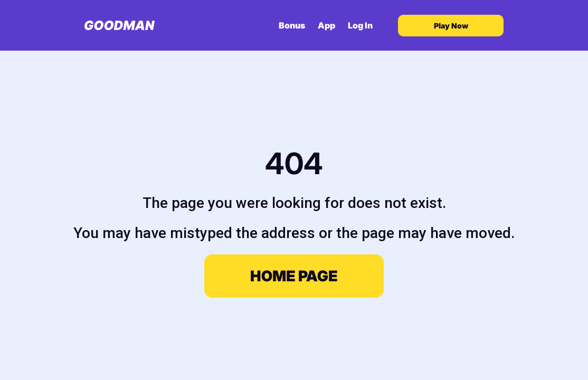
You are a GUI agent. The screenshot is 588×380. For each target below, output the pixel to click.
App (326, 25)
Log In (360, 25)
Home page (294, 276)
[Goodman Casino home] (120, 25)
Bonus (292, 25)
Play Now (451, 26)
